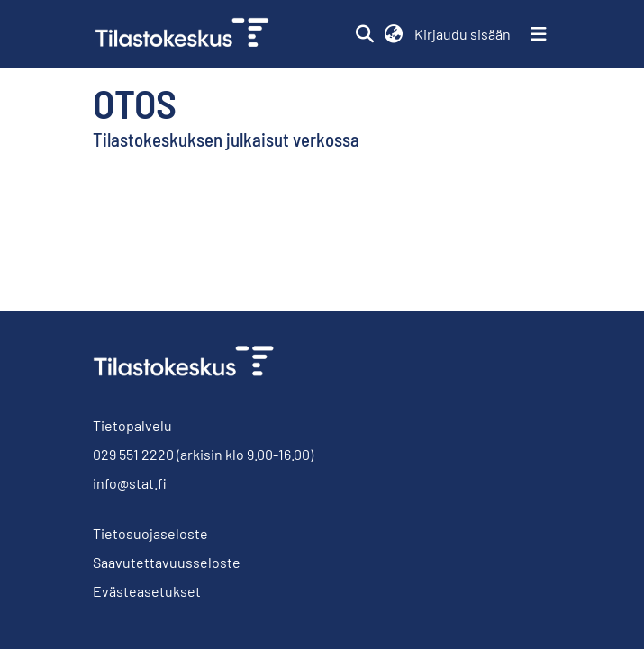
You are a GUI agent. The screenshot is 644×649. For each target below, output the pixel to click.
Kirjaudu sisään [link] (463, 34)
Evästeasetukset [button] (147, 591)
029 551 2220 (133, 454)
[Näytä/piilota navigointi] (539, 34)
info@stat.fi (130, 483)
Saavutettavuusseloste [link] (167, 562)
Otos (135, 103)
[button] (365, 34)
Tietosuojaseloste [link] (150, 533)
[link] (189, 34)
